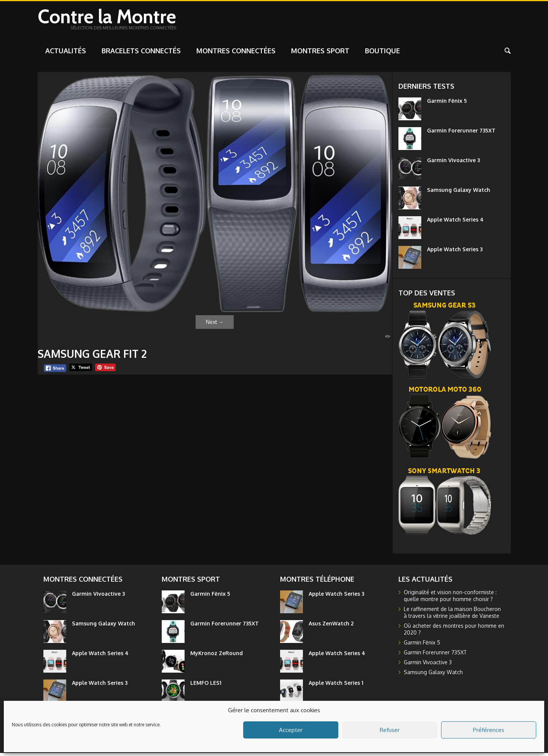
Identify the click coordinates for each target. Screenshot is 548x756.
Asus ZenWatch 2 (331, 626)
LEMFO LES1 (206, 686)
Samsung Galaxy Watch (459, 193)
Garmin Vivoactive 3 (453, 163)
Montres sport (320, 54)
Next (215, 325)
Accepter (291, 730)
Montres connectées (236, 54)
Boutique (382, 54)
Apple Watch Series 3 (455, 252)
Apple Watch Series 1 (336, 686)
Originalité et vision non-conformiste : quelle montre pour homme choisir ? (450, 599)
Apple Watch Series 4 (455, 222)
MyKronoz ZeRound (217, 656)
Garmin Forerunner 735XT (461, 133)
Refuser (390, 730)
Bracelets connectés (141, 54)
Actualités (66, 54)
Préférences (489, 730)
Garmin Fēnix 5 (447, 104)
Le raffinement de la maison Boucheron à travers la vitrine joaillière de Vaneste (452, 615)
